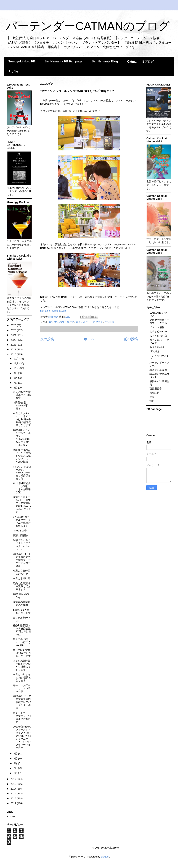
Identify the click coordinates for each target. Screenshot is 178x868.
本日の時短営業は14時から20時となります (22, 653)
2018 (14, 784)
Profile (13, 71)
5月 (16, 754)
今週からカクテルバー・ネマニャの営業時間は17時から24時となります (22, 504)
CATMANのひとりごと (62, 322)
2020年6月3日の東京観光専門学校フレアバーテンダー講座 (22, 702)
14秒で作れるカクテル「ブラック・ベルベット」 (22, 545)
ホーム (89, 339)
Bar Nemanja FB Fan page (63, 61)
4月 (16, 759)
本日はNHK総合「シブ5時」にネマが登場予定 (22, 488)
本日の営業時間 (22, 579)
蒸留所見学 (156, 389)
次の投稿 (47, 339)
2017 (14, 789)
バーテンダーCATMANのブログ (88, 26)
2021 (14, 349)
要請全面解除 (20, 535)
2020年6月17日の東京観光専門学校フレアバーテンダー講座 (22, 560)
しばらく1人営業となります (22, 611)
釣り (152, 397)
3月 (16, 763)
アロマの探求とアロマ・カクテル (159, 322)
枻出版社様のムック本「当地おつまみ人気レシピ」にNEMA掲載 (22, 456)
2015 (14, 798)
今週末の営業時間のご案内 (22, 604)
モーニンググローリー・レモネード (22, 688)
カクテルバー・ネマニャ (89, 322)
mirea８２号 (20, 531)
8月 (16, 378)
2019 (14, 779)
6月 (16, 388)
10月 (17, 368)
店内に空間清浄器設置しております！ (22, 586)
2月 (16, 768)
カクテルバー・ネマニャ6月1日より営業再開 (22, 717)
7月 (16, 383)
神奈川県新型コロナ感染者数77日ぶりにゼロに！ (22, 630)
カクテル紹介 (157, 347)
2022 (14, 345)
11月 (17, 363)
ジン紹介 (109, 322)
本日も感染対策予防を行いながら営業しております (22, 665)
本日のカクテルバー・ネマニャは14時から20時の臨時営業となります (22, 419)
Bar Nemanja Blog (105, 61)
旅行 (152, 401)
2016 (14, 793)
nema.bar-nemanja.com (53, 311)
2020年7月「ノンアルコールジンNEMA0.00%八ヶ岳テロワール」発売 (22, 438)
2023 (14, 340)
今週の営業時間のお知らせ (22, 572)
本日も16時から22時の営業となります (22, 677)
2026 (14, 325)
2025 (14, 330)
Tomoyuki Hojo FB (22, 61)
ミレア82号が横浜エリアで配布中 (22, 395)
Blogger (105, 857)
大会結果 (154, 393)
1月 (16, 773)
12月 (17, 359)
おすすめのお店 (158, 336)
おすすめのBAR (158, 331)
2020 (14, 354)
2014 (14, 803)
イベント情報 (157, 327)
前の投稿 (131, 339)
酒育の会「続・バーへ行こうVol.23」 (22, 642)
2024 (14, 335)
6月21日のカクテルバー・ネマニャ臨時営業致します (22, 521)
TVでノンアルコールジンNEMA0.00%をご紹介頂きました (22, 473)
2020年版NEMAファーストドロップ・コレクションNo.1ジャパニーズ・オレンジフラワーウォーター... (22, 737)
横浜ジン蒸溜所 (158, 370)
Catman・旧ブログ (140, 62)
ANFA (13, 817)
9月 (16, 373)
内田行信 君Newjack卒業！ (20, 405)
